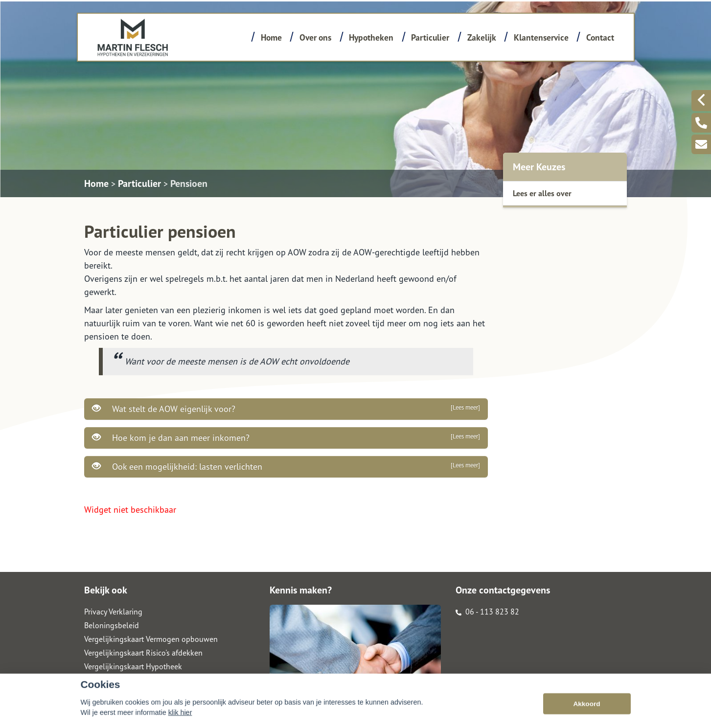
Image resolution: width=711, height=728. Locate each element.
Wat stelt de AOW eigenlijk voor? (286, 409)
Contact (600, 37)
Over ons (315, 37)
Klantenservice (541, 37)
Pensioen (189, 183)
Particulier (430, 37)
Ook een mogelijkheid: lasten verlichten (286, 466)
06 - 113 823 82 (487, 612)
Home (271, 37)
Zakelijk (482, 37)
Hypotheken (371, 37)
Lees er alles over (542, 193)
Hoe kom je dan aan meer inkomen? (286, 437)
